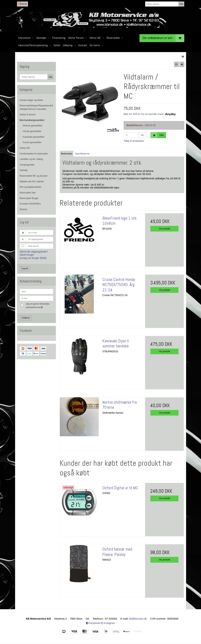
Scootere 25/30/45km (30, 204)
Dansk (22, 4)
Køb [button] (157, 135)
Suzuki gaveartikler (32, 142)
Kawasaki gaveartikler (34, 137)
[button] (176, 64)
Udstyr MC (25, 148)
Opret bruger (27, 255)
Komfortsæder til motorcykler (34, 154)
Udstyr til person (28, 115)
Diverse (23, 209)
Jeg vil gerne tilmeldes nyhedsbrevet (39, 305)
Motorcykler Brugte (29, 198)
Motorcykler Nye (28, 193)
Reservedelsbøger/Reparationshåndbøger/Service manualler (36, 107)
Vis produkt (165, 229)
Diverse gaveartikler (33, 126)
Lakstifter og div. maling (31, 159)
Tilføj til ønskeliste (134, 141)
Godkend (26, 318)
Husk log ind (33, 246)
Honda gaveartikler (32, 131)
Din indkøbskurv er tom (163, 38)
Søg (181, 4)
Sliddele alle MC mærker (32, 182)
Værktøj (24, 170)
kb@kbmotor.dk (138, 619)
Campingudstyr (27, 165)
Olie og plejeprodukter (31, 187)
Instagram (108, 623)
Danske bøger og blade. (32, 100)
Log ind (25, 268)
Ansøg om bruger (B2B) (33, 258)
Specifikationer (82, 154)
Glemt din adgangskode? (34, 252)
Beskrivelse (67, 154)
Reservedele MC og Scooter (34, 176)
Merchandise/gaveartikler (32, 120)
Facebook (93, 623)
